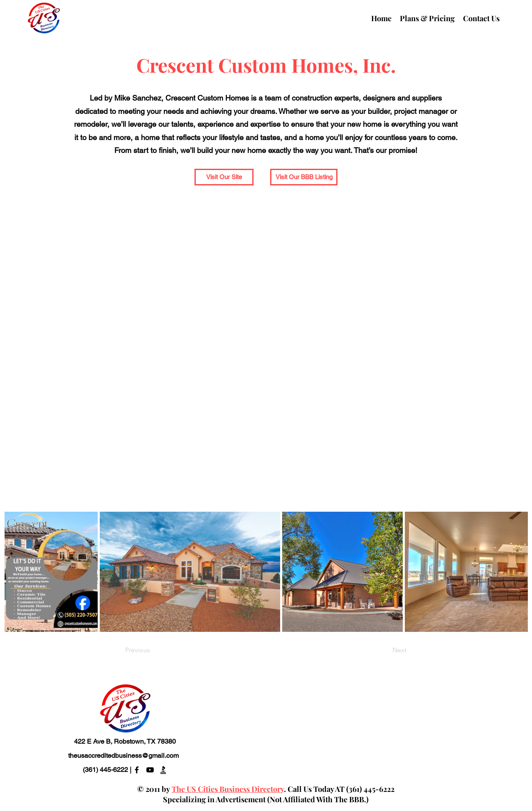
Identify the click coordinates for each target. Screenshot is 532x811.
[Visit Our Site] (224, 177)
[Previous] (153, 650)
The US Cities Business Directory (228, 789)
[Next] (386, 650)
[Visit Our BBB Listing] (304, 177)
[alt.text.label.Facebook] (137, 770)
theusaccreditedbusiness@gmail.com (123, 756)
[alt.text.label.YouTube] (150, 770)
